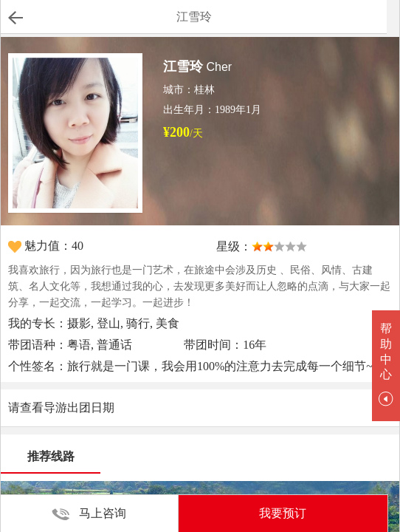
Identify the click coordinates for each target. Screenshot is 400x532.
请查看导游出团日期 (61, 407)
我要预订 (283, 513)
